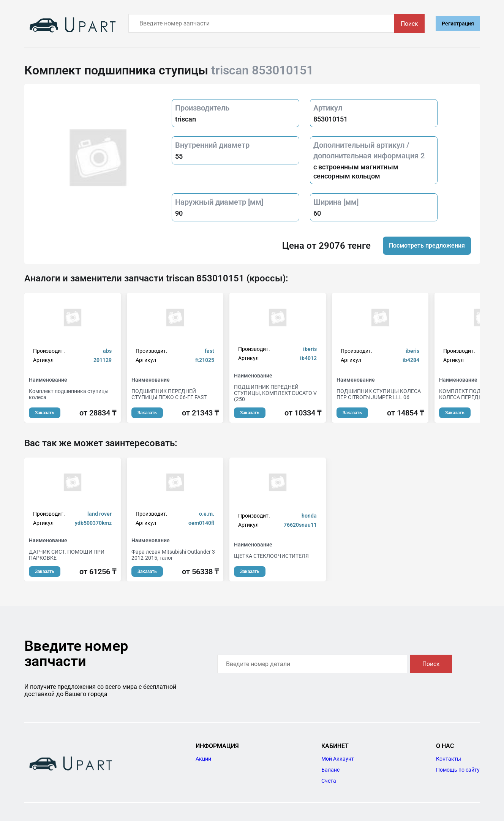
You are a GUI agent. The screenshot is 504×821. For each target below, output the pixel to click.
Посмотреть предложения (427, 246)
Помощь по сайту (458, 770)
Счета (329, 781)
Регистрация (458, 24)
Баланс (330, 770)
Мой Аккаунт (338, 759)
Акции (203, 759)
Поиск (409, 24)
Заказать (45, 413)
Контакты (449, 759)
